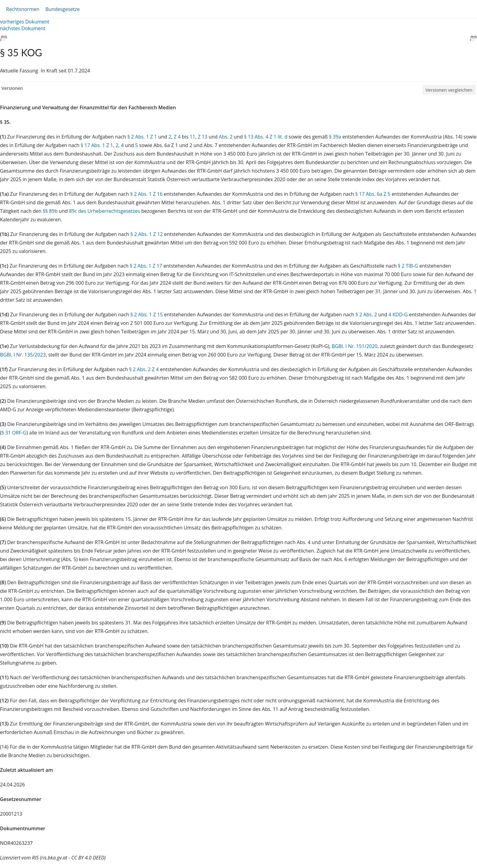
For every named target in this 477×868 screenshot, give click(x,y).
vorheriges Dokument (25, 22)
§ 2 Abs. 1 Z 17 (146, 266)
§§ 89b (50, 211)
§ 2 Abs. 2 (366, 315)
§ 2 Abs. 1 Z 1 (142, 137)
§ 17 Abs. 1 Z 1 (97, 145)
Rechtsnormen (23, 9)
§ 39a (335, 137)
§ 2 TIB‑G (408, 266)
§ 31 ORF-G (14, 433)
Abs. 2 (226, 137)
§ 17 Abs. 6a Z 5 (373, 194)
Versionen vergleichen (449, 90)
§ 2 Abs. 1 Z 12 (147, 234)
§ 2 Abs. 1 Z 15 (147, 315)
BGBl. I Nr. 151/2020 (355, 346)
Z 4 (177, 137)
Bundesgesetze (63, 9)
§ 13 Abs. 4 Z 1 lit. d (266, 137)
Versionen (12, 88)
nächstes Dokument (23, 28)
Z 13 (203, 137)
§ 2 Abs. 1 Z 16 (146, 194)
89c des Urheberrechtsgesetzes (104, 211)
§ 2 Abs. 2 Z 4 (144, 369)
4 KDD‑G (398, 315)
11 (192, 137)
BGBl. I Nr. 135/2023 (23, 355)
